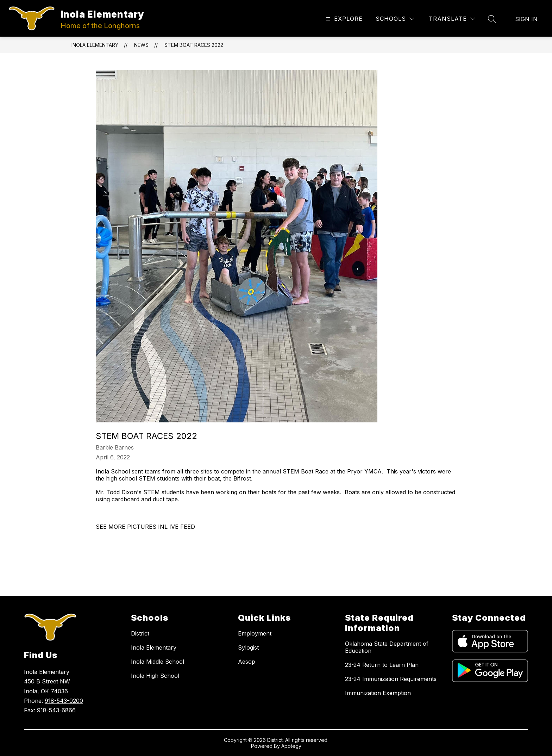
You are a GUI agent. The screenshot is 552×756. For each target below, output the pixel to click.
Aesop (247, 662)
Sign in (526, 19)
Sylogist (248, 647)
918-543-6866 (56, 710)
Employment (255, 633)
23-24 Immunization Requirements (391, 679)
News (141, 45)
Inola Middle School (158, 662)
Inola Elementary (95, 45)
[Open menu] (343, 19)
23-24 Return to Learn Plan (382, 665)
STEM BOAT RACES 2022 (194, 45)
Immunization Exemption (378, 693)
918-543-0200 (64, 701)
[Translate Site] (452, 19)
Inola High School (155, 676)
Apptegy (291, 746)
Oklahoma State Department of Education (387, 647)
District (140, 633)
